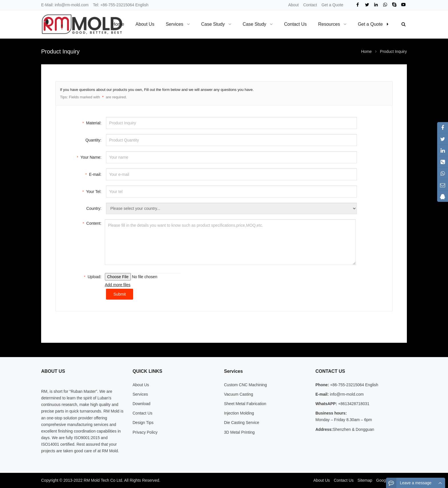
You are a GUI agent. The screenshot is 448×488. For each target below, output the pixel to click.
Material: (92, 123)
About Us (141, 385)
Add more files (118, 285)
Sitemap (365, 480)
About (294, 5)
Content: (92, 223)
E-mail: (93, 174)
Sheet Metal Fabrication (245, 404)
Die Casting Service (242, 423)
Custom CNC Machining (245, 385)
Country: (94, 208)
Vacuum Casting (239, 394)
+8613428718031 (353, 404)
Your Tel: (92, 191)
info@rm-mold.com (71, 5)
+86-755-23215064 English (124, 5)
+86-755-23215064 (347, 385)
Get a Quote (332, 5)
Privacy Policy (145, 432)
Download (141, 404)
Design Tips (143, 423)
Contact (310, 5)
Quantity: (93, 140)
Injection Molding (239, 413)
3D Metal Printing (239, 432)
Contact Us (142, 413)
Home (118, 24)
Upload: (93, 276)
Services (140, 394)
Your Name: (89, 157)
